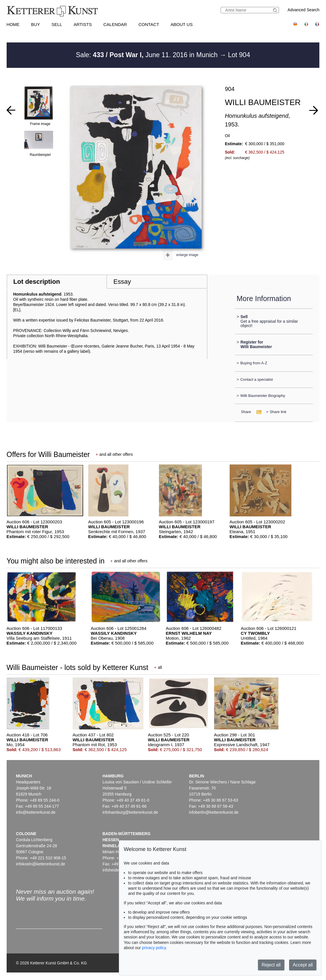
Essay (122, 282)
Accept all (303, 965)
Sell (57, 24)
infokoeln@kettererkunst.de (41, 864)
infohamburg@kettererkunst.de (130, 812)
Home (13, 24)
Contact (149, 24)
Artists (83, 24)
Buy (36, 24)
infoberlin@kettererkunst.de (214, 812)
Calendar (115, 24)
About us (181, 24)
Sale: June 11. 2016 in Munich (148, 55)
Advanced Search (304, 10)
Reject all (271, 965)
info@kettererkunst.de (36, 812)
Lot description (37, 282)
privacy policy (154, 948)
